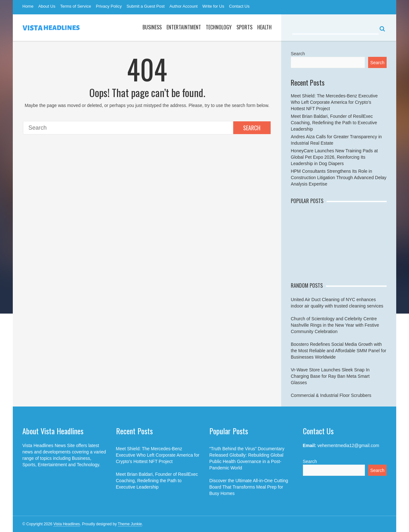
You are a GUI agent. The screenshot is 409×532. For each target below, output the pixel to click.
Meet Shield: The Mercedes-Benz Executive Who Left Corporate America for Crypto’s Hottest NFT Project (334, 102)
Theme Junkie (130, 524)
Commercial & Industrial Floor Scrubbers (331, 395)
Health (264, 27)
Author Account (183, 6)
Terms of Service (76, 6)
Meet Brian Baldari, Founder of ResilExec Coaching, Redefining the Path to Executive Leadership (334, 123)
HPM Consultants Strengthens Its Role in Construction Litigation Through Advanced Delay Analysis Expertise (339, 178)
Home (28, 6)
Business (152, 27)
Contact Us (239, 6)
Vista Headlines (67, 524)
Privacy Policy (109, 6)
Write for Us (213, 6)
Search (252, 128)
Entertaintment (184, 27)
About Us (47, 6)
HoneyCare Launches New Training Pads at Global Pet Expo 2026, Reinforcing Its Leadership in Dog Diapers (334, 157)
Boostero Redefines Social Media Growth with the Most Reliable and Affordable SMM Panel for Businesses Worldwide (339, 351)
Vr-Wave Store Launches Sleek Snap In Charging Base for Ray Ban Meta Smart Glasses (330, 376)
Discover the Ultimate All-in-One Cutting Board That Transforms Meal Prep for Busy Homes (249, 487)
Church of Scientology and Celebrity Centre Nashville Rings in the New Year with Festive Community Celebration (335, 325)
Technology (219, 27)
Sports (244, 27)
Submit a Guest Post (146, 6)
